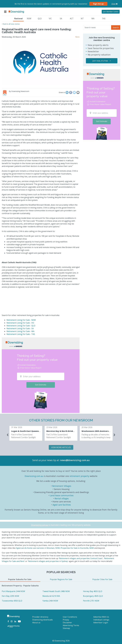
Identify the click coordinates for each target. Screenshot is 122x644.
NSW (29, 19)
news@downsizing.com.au (75, 460)
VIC (50, 19)
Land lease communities (62, 495)
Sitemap (66, 628)
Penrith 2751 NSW (91, 601)
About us (36, 623)
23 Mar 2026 (52, 427)
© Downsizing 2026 (61, 641)
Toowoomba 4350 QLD (12, 601)
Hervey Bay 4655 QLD (93, 591)
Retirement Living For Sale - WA (20, 331)
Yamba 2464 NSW (50, 601)
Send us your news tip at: (46, 460)
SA (61, 19)
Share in (62, 92)
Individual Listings (101, 620)
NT (82, 19)
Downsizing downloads (43, 620)
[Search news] (97, 27)
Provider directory (40, 617)
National (18, 19)
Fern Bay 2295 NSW (10, 596)
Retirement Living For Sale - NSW (21, 320)
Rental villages (62, 498)
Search (116, 27)
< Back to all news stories (11, 24)
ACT (72, 19)
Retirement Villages (62, 486)
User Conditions (70, 617)
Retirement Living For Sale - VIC (20, 323)
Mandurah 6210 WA (51, 596)
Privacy (66, 620)
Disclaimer (67, 623)
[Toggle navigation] (5, 12)
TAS (104, 19)
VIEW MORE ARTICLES (61, 447)
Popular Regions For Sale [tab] (61, 579)
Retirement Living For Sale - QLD (21, 326)
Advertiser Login (101, 623)
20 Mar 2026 (87, 427)
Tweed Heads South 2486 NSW (56, 591)
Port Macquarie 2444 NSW (13, 591)
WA (93, 19)
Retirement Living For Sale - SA (20, 328)
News (77, 37)
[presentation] (8, 434)
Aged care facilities (62, 505)
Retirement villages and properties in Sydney (48, 561)
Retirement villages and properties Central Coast (81, 558)
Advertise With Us (101, 617)
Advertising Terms (71, 625)
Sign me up (98, 4)
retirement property (79, 476)
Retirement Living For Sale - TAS (21, 334)
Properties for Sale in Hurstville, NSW (77, 548)
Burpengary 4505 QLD (93, 596)
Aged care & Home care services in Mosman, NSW (38, 548)
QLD (40, 19)
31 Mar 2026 (17, 427)
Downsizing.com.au (34, 476)
